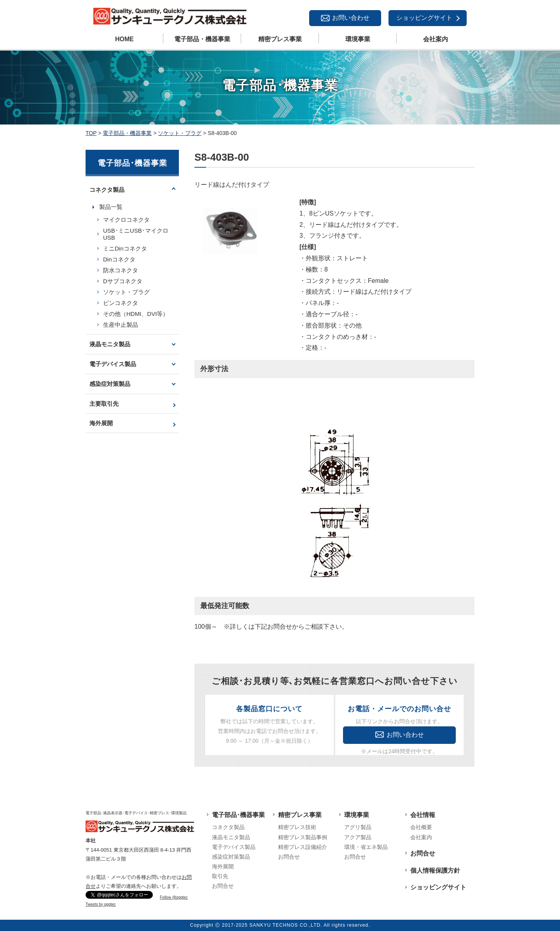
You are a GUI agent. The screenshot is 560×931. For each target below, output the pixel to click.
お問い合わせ (351, 18)
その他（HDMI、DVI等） (136, 314)
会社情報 (423, 815)
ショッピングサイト (424, 18)
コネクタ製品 (107, 190)
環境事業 (358, 39)
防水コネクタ (121, 270)
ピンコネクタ (121, 303)
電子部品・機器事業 (202, 39)
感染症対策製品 (110, 384)
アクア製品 (358, 837)
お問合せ (223, 886)
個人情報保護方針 (435, 871)
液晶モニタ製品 (110, 344)
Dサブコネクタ (123, 281)
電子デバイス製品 (113, 364)
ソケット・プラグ (126, 292)
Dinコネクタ (119, 259)
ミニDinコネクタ (125, 248)
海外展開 (101, 423)
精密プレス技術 (297, 827)
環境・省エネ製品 (366, 847)
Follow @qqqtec (174, 897)
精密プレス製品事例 (303, 837)
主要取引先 (104, 404)
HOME (124, 39)
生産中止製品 (121, 325)
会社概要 (421, 827)
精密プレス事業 (280, 39)
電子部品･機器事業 (238, 815)
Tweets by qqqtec (101, 904)
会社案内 (436, 39)
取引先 (220, 876)
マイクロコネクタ (126, 220)
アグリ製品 (358, 827)
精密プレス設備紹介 (303, 847)
